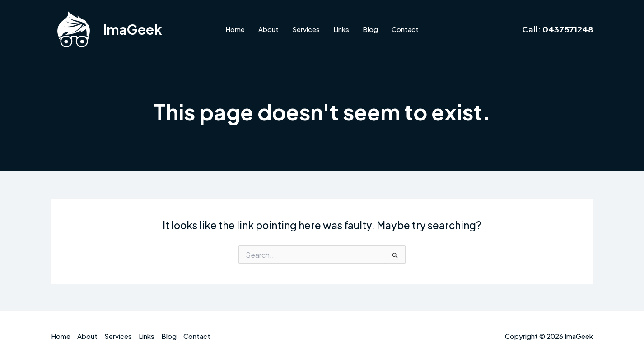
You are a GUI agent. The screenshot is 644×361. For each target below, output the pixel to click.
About (268, 29)
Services (306, 29)
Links (341, 29)
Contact (405, 29)
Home (235, 29)
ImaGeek (133, 29)
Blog (370, 29)
